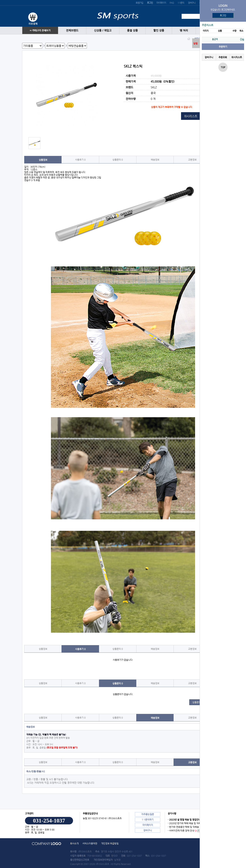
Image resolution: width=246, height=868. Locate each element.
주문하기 (223, 47)
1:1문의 (181, 3)
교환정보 (192, 160)
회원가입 (139, 3)
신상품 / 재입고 (103, 30)
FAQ (172, 3)
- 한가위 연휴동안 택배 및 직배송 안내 (186, 827)
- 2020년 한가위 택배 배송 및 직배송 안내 (188, 823)
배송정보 (155, 160)
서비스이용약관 (90, 843)
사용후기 (80, 160)
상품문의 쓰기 (199, 702)
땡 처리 (184, 30)
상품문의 (118, 160)
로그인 (223, 15)
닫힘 (195, 43)
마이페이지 (161, 3)
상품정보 (43, 160)
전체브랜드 (72, 30)
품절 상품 (132, 30)
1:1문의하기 (148, 820)
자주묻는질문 (148, 814)
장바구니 (192, 3)
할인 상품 (159, 30)
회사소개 (74, 843)
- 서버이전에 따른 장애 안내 (181, 831)
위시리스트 (237, 57)
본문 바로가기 (0, 0)
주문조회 (223, 57)
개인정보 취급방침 (110, 843)
